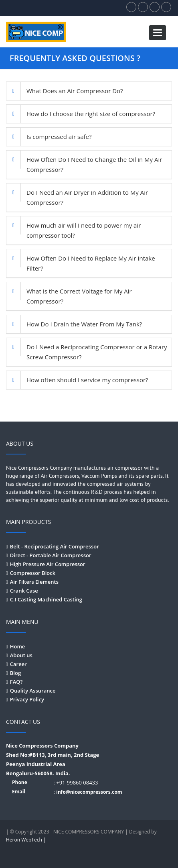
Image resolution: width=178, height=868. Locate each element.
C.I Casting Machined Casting (46, 599)
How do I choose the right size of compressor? (91, 114)
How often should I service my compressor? (87, 380)
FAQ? (16, 682)
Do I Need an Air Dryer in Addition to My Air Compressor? (87, 197)
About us (21, 655)
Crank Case (24, 591)
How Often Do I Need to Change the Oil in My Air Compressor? (94, 164)
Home (18, 646)
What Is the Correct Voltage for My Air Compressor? (79, 296)
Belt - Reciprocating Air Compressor (55, 546)
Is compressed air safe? (59, 137)
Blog (15, 673)
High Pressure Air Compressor (48, 564)
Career (18, 664)
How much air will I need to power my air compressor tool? (84, 230)
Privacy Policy (27, 699)
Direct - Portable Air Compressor (51, 555)
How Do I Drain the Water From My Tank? (84, 324)
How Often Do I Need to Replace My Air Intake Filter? (91, 263)
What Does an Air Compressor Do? (75, 91)
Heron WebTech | (26, 840)
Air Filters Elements (34, 582)
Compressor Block (33, 573)
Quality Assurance (33, 691)
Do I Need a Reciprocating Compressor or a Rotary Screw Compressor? (97, 352)
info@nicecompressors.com (89, 792)
